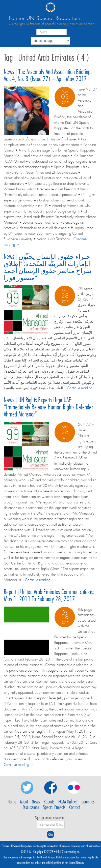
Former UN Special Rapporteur (45, 18)
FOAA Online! (68, 802)
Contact (74, 807)
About (24, 802)
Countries (88, 802)
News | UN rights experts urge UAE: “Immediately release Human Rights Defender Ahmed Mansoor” (48, 407)
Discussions (31, 807)
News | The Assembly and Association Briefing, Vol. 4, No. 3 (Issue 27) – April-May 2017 (48, 75)
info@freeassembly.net (68, 852)
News (36, 802)
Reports (49, 802)
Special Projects (54, 807)
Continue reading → (82, 388)
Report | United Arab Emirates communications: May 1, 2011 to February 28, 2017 (49, 595)
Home (12, 802)
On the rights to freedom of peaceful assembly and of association (52, 24)
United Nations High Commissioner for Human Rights (67, 857)
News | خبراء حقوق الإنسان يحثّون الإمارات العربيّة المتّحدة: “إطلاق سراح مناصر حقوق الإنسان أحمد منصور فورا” (48, 267)
